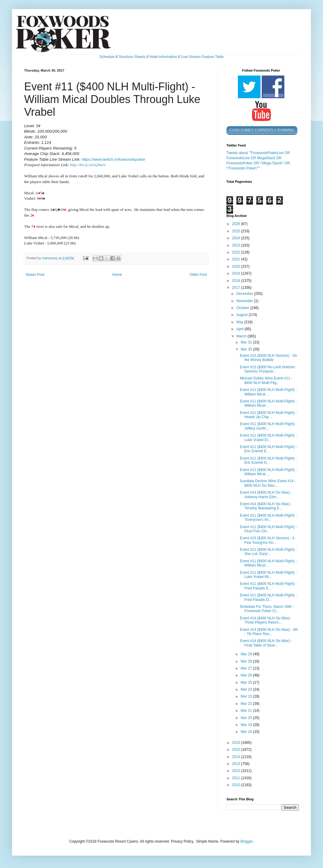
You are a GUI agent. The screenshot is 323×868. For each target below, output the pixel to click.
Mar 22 (247, 704)
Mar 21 (247, 711)
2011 (237, 778)
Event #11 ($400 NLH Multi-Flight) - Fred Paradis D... (268, 597)
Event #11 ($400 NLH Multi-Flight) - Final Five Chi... (268, 529)
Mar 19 (247, 725)
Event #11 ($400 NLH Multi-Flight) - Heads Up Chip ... (268, 415)
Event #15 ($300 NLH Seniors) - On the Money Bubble (268, 358)
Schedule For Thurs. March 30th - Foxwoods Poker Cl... (267, 609)
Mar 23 (247, 696)
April (240, 329)
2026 (237, 224)
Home (117, 275)
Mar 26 (247, 675)
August (243, 315)
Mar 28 (247, 661)
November (245, 301)
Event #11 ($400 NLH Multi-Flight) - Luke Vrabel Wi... (268, 575)
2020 (237, 266)
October (243, 308)
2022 (237, 252)
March (242, 336)
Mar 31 (247, 342)
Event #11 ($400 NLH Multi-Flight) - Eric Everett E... (268, 449)
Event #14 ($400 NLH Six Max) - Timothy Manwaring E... (266, 506)
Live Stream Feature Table (202, 57)
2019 (237, 273)
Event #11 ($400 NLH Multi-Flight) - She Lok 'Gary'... (268, 552)
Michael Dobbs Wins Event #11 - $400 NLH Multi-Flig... (266, 380)
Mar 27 (247, 668)
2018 (237, 281)
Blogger (246, 841)
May (240, 322)
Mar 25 (247, 682)
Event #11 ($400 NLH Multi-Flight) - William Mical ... (268, 392)
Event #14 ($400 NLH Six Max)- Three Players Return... (265, 620)
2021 (237, 259)
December (245, 294)
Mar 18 (247, 732)
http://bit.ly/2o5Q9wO (88, 165)
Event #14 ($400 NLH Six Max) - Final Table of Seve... (266, 643)
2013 (237, 764)
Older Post (198, 275)
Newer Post (35, 275)
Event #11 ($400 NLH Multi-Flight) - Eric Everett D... (268, 460)
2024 (237, 238)
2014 (237, 757)
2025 (237, 231)
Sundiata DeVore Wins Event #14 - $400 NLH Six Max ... (268, 483)
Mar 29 (247, 654)
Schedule (107, 57)
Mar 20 (247, 718)
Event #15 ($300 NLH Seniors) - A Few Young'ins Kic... (267, 540)
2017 (237, 288)
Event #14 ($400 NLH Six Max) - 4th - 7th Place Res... (269, 632)
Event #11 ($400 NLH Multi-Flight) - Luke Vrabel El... (268, 437)
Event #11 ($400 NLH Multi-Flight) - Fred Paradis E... (268, 586)
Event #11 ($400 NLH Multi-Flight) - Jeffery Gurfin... (268, 426)
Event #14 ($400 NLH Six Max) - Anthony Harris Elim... (266, 495)
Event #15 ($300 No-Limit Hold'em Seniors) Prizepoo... (267, 369)
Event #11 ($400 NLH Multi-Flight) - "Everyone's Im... (268, 518)
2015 (237, 750)
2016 (237, 743)
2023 (237, 245)
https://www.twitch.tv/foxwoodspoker (113, 159)
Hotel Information (163, 57)
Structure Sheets (132, 57)
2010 (237, 785)
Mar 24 (247, 689)
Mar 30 (247, 349)
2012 (237, 771)
